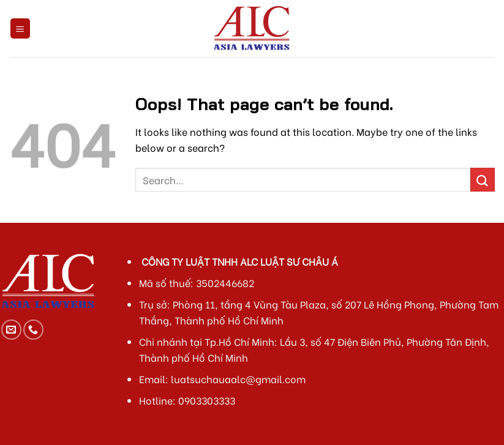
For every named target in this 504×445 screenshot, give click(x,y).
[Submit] (483, 180)
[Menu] (21, 28)
